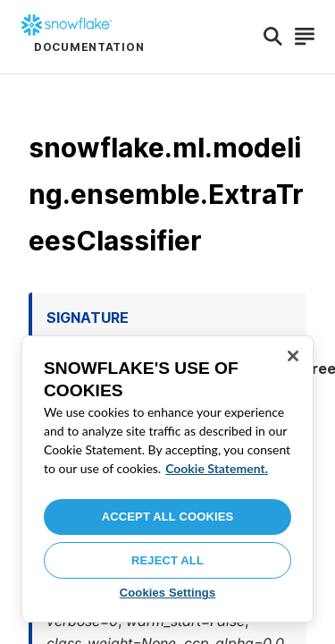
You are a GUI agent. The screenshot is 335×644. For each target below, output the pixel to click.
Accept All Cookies (168, 517)
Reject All (167, 560)
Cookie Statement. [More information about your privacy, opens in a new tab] (217, 468)
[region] (167, 479)
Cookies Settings (168, 593)
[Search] (273, 37)
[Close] (293, 356)
